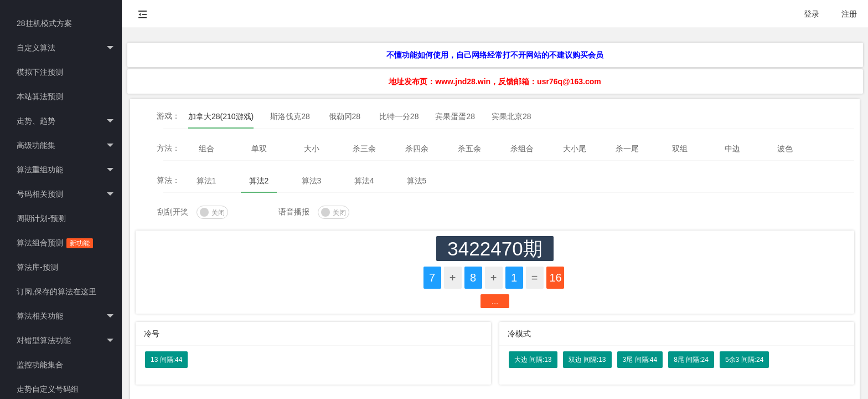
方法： (168, 148)
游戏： (168, 116)
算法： (168, 180)
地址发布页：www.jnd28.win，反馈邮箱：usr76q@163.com (495, 81)
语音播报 (294, 212)
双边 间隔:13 (587, 360)
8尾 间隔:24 (691, 360)
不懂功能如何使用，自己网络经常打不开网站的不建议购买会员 (495, 55)
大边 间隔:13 (533, 360)
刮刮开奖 (173, 212)
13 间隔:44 (166, 360)
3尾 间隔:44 (640, 360)
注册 (849, 14)
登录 (812, 14)
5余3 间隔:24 (744, 360)
